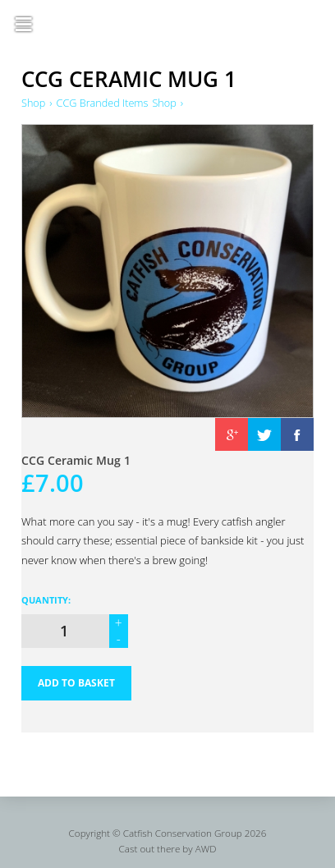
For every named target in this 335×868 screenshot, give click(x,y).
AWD (206, 850)
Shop (34, 103)
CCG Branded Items (104, 103)
